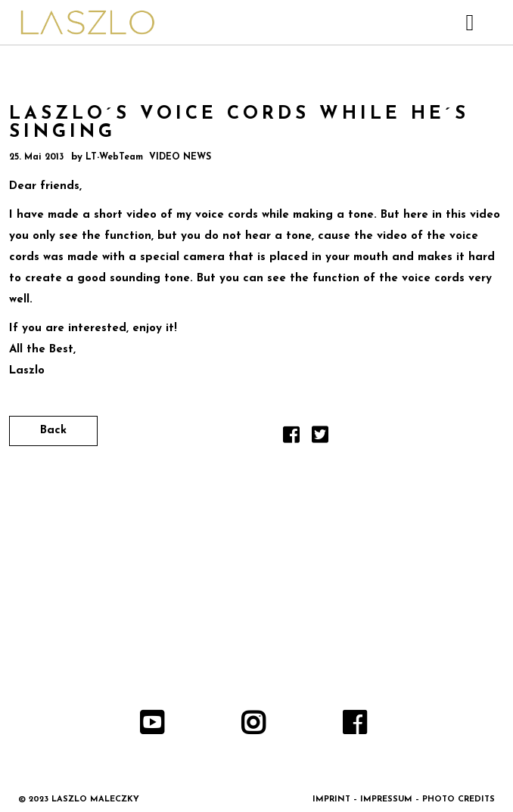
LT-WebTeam (114, 157)
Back (53, 431)
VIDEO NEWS (180, 157)
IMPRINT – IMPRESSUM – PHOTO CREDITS (404, 800)
